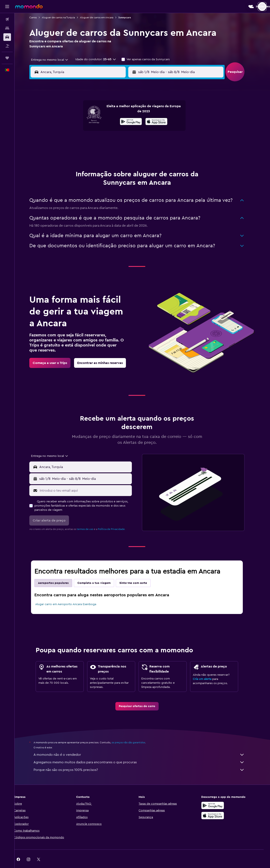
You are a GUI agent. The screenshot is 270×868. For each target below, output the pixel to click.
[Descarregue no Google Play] (218, 795)
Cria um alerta (208, 669)
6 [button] (98, 121)
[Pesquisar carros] (7, 37)
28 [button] (108, 152)
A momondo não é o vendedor (144, 744)
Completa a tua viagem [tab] (99, 572)
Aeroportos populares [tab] (59, 572)
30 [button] (128, 152)
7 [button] (108, 121)
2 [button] (128, 111)
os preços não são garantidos (134, 732)
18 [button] (78, 142)
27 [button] (98, 152)
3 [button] (67, 121)
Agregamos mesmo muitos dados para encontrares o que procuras (144, 752)
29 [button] (118, 152)
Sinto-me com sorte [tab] (139, 572)
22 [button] (118, 142)
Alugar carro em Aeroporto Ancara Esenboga (71, 594)
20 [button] (98, 142)
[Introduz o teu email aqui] (90, 480)
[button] (7, 7)
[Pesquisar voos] (7, 19)
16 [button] (128, 131)
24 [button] (67, 152)
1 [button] (118, 111)
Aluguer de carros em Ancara (102, 17)
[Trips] (7, 58)
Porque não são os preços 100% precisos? (144, 759)
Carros (38, 17)
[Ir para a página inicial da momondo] (29, 6)
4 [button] (78, 121)
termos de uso (90, 519)
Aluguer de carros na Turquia (64, 17)
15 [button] (118, 131)
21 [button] (108, 142)
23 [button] (128, 142)
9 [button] (128, 121)
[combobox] (54, 60)
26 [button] (88, 152)
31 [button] (67, 162)
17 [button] (67, 142)
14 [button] (108, 131)
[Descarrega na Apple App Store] (218, 805)
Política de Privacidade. (117, 519)
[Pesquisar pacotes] (7, 46)
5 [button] (88, 121)
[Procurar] (7, 28)
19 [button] (88, 142)
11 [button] (77, 131)
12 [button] (88, 131)
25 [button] (77, 152)
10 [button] (67, 131)
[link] (55, 352)
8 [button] (118, 121)
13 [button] (98, 131)
